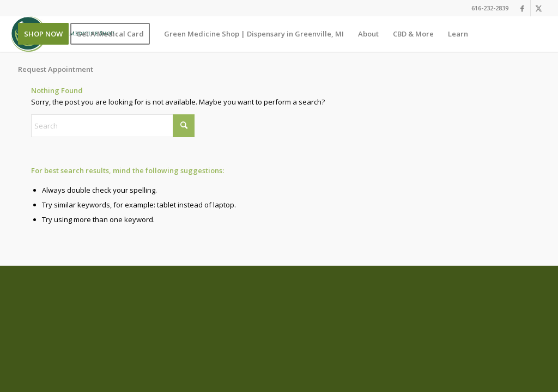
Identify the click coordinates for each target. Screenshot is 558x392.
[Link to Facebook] (522, 8)
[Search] (113, 126)
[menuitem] (43, 34)
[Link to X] (539, 8)
